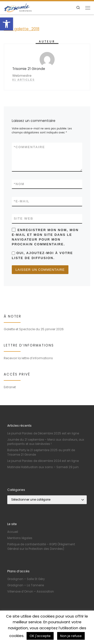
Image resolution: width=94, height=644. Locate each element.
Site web (24, 218)
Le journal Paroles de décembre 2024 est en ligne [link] (43, 461)
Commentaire (29, 147)
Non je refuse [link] (71, 636)
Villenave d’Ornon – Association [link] (31, 592)
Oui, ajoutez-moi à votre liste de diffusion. (42, 255)
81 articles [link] (24, 80)
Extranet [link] (10, 387)
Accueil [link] (13, 532)
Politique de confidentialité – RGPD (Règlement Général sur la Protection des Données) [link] (41, 547)
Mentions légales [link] (20, 538)
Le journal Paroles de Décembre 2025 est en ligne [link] (43, 433)
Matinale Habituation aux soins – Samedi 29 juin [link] (43, 467)
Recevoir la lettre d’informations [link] (28, 358)
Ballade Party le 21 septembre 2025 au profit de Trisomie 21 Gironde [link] (41, 452)
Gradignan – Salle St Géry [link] (26, 579)
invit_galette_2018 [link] (22, 29)
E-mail (22, 201)
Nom (19, 184)
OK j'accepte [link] (40, 636)
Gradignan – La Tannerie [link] (26, 585)
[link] (7, 24)
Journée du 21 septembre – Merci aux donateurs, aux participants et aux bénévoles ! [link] (46, 442)
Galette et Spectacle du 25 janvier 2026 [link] (34, 329)
